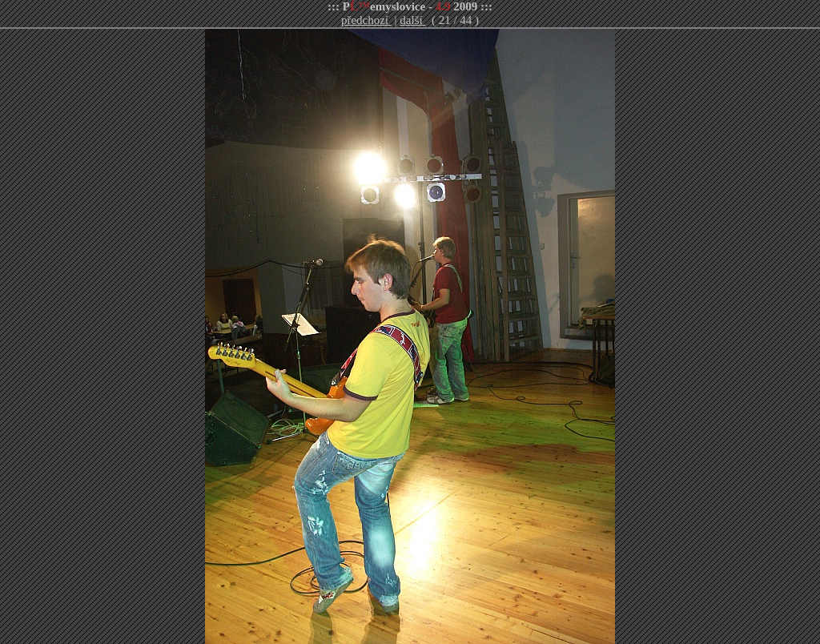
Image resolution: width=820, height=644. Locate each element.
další (412, 20)
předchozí (366, 20)
